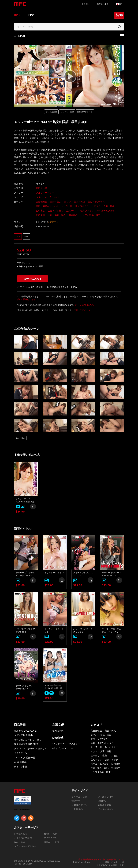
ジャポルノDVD (79, 795)
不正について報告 (23, 836)
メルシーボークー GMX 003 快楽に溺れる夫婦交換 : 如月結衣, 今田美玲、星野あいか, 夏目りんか (54, 685)
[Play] (69, 76)
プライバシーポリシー (25, 844)
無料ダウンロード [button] (85, 112)
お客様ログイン (79, 803)
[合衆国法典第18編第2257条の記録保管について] (101, 858)
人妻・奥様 (103, 206)
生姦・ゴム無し (38, 211)
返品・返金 (20, 840)
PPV (31, 15)
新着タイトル (24, 527)
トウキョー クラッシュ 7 (54, 572)
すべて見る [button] (20, 437)
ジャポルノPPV (105, 795)
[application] (69, 76)
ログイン (86, 4)
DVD (17, 15)
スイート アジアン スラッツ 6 (83, 572)
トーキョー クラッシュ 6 (54, 629)
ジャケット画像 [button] (67, 112)
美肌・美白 (74, 202)
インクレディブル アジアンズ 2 (25, 629)
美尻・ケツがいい (91, 202)
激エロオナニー (78, 206)
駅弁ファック (70, 211)
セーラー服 (61, 206)
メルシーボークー (39, 193)
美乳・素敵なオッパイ (42, 206)
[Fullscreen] (120, 104)
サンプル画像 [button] (51, 112)
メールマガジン (106, 807)
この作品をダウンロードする (62, 285)
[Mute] (115, 104)
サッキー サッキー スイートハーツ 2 (112, 572)
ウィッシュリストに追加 (30, 285)
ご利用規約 (77, 807)
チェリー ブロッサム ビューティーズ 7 (112, 629)
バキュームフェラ (88, 211)
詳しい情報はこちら (26, 298)
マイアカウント (52, 836)
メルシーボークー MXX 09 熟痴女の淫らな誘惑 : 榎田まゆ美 (26, 499)
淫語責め (56, 215)
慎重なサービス (52, 840)
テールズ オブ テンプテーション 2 (26, 685)
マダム (92, 206)
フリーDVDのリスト (83, 309)
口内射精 (104, 211)
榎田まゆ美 (36, 188)
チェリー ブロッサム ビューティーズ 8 (25, 572)
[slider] (60, 104)
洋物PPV (102, 799)
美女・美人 (50, 202)
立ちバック (55, 211)
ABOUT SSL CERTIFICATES (22, 808)
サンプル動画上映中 (73, 215)
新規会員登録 (104, 803)
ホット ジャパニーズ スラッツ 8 (83, 629)
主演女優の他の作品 (28, 453)
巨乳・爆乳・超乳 (39, 215)
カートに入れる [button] (33, 277)
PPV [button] (26, 234)
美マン (62, 202)
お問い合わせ (50, 832)
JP (120, 4)
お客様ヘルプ (104, 4)
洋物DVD (76, 799)
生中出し (116, 206)
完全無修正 (36, 202)
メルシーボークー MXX (42, 197)
